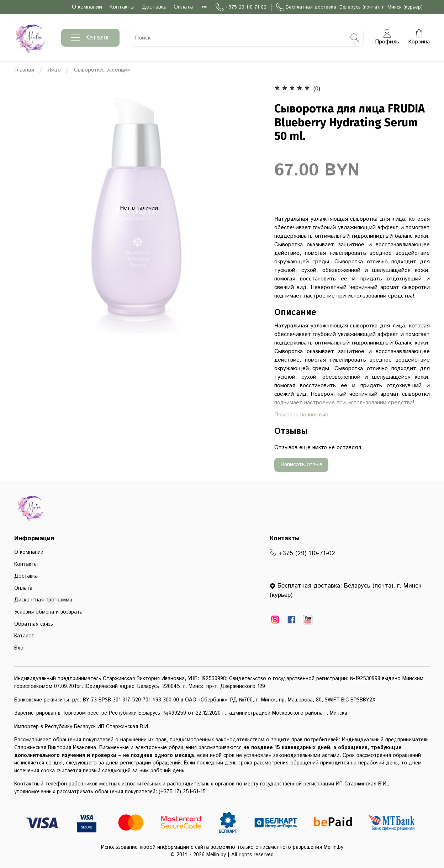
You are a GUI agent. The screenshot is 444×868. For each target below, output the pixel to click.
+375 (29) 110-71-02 (302, 553)
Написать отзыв (301, 465)
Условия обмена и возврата (48, 612)
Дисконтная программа (43, 600)
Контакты (122, 7)
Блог (20, 648)
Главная (24, 70)
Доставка (154, 7)
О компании (87, 7)
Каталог (90, 38)
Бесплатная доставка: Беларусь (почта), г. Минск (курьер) (349, 7)
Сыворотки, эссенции (102, 70)
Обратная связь (34, 624)
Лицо (54, 70)
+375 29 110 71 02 (241, 7)
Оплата (183, 7)
